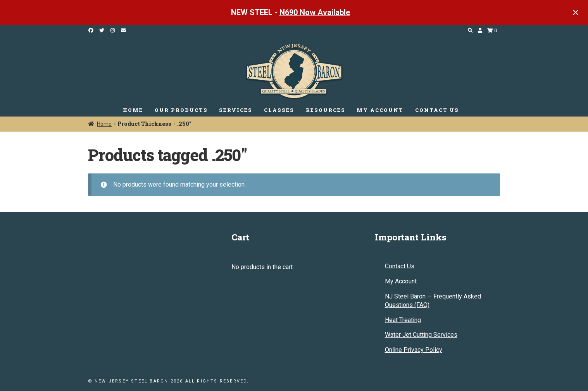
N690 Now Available (315, 12)
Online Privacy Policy (414, 350)
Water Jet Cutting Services (421, 335)
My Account (401, 281)
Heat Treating (403, 320)
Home (104, 124)
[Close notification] (576, 12)
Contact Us (400, 266)
